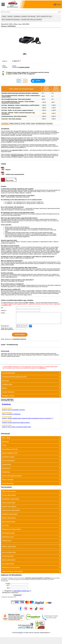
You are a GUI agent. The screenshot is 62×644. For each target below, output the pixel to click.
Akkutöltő (10, 16)
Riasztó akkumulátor (9, 547)
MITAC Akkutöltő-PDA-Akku (44, 16)
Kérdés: (3, 313)
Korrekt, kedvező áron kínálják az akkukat (31, 422)
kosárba (38, 81)
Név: (2, 308)
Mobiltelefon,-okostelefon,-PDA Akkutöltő (25, 16)
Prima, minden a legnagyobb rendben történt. (31, 426)
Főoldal (4, 16)
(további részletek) (24, 67)
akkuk (21, 633)
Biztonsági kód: (5, 326)
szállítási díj (42, 368)
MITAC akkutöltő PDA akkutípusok (11, 20)
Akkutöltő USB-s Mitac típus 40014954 (31, 20)
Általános (6, 170)
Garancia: (5, 67)
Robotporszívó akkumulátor (11, 529)
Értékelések (6, 404)
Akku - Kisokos (30, 303)
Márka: (4, 66)
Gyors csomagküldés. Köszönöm (31, 409)
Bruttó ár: (5, 61)
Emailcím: (4, 311)
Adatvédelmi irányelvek (19, 339)
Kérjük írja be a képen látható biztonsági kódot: (8, 329)
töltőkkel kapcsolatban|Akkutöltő (12, 174)
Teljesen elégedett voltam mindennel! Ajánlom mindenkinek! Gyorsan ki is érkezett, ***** (31, 417)
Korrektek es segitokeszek (31, 413)
